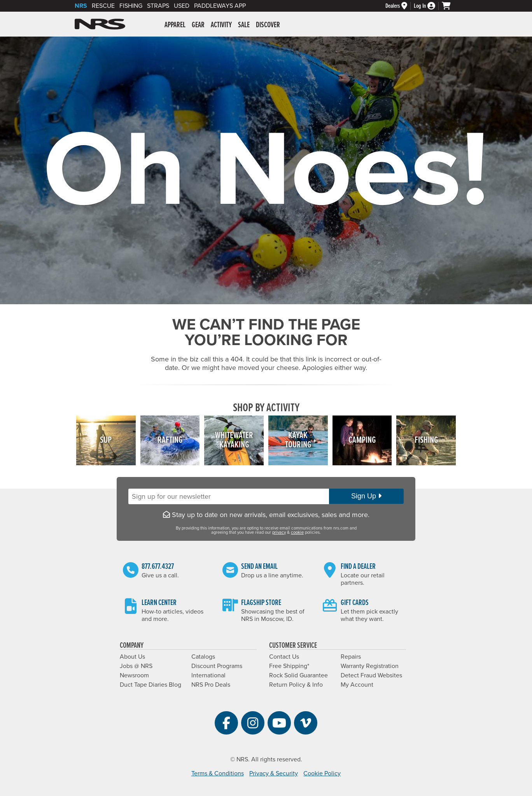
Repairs (351, 657)
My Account (357, 685)
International (208, 675)
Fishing (131, 6)
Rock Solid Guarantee (298, 675)
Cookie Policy (322, 773)
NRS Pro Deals (211, 685)
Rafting (170, 440)
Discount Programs (217, 666)
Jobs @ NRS (136, 666)
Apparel (175, 25)
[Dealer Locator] (400, 6)
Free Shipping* (289, 666)
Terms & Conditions (218, 773)
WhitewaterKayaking (234, 440)
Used (182, 6)
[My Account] (428, 6)
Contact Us (284, 657)
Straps (158, 6)
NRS (81, 6)
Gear (198, 25)
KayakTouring (298, 440)
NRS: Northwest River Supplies (100, 24)
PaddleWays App (220, 6)
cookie (297, 532)
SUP (106, 440)
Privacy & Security (274, 773)
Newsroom (134, 675)
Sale (244, 25)
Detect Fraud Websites (371, 675)
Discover (268, 25)
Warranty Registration (370, 666)
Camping (362, 440)
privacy (279, 532)
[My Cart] (450, 6)
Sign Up (366, 496)
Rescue (103, 6)
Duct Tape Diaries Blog (150, 685)
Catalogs (203, 657)
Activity (221, 25)
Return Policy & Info (296, 685)
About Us (132, 657)
